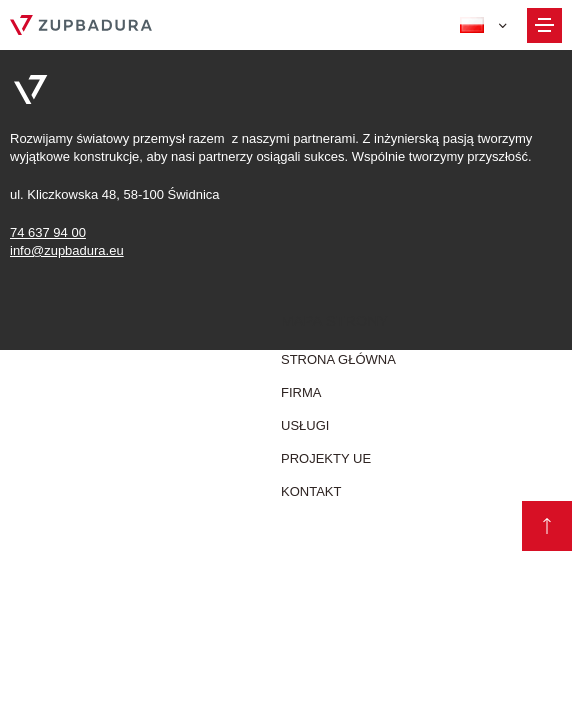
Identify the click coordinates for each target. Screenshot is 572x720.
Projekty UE (326, 458)
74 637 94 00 (48, 232)
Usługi (305, 425)
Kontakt (311, 491)
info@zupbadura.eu (67, 250)
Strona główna (338, 359)
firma (301, 392)
